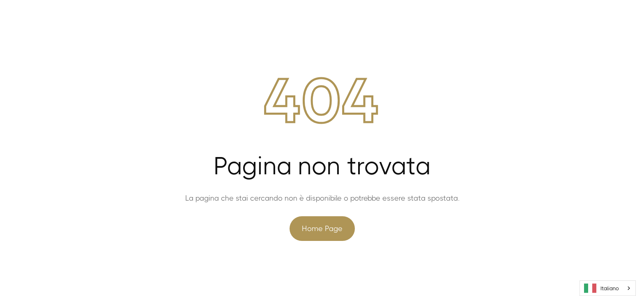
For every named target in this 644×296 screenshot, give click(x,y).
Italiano (601, 288)
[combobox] (608, 288)
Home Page (322, 229)
